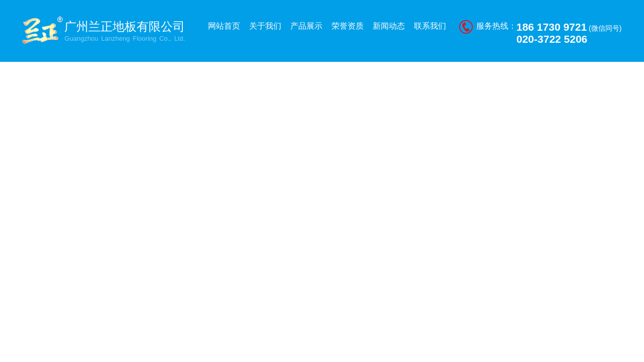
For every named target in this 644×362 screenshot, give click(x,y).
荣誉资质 (348, 26)
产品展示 (306, 26)
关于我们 (265, 26)
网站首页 (224, 26)
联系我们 (430, 26)
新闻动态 (389, 26)
